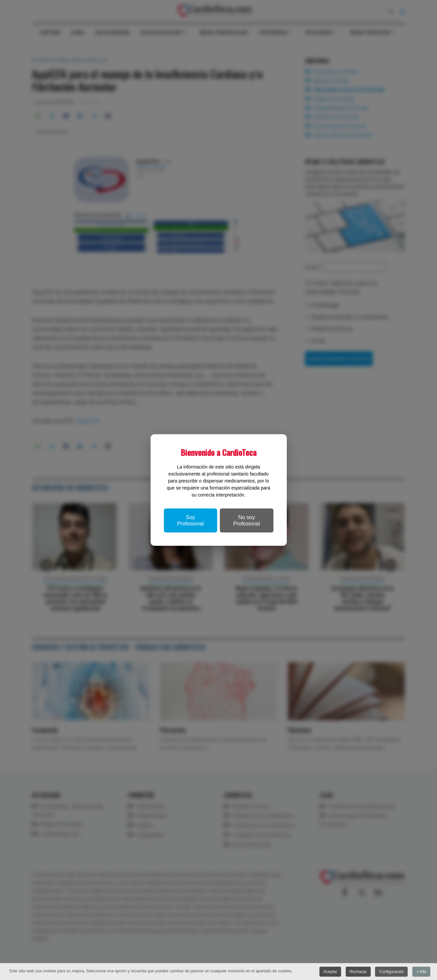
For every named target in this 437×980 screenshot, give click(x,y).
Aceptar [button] (330, 972)
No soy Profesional (246, 520)
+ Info (421, 972)
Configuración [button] (391, 972)
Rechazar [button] (358, 972)
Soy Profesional (191, 520)
